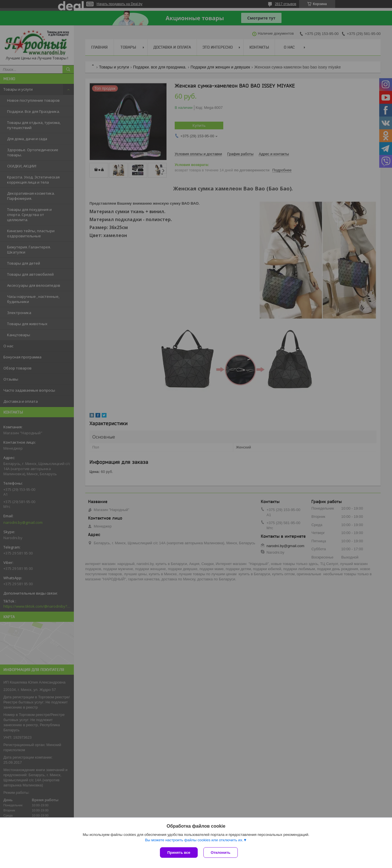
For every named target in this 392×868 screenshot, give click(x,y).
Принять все (179, 853)
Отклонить (221, 853)
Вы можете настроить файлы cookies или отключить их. (194, 840)
